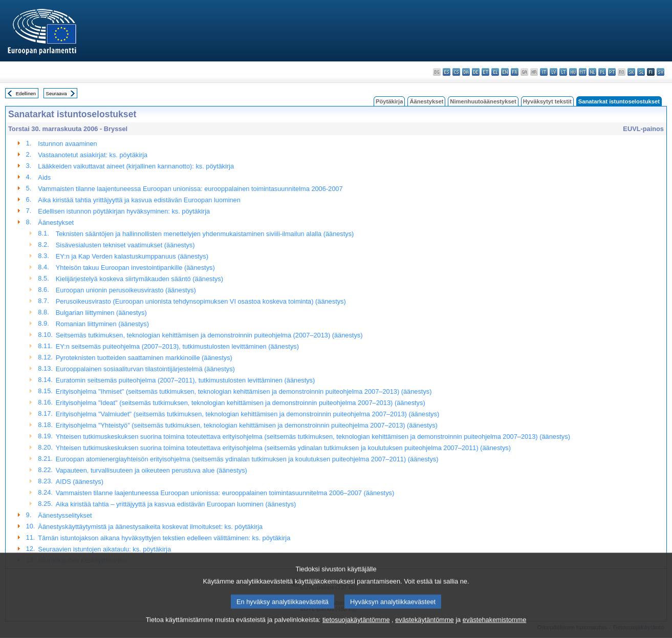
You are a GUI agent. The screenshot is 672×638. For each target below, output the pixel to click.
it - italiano (544, 72)
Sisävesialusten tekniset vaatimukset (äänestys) (125, 245)
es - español (447, 72)
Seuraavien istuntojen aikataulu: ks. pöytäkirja (104, 549)
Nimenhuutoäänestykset (483, 101)
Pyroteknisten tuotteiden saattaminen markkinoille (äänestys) (144, 358)
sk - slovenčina (631, 72)
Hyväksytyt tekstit (547, 101)
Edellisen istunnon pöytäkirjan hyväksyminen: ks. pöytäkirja (124, 211)
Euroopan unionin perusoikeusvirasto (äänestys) (126, 290)
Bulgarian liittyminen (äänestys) (101, 313)
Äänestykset (426, 101)
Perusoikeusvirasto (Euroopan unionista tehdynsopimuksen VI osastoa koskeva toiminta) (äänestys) (201, 301)
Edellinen (26, 93)
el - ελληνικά (495, 72)
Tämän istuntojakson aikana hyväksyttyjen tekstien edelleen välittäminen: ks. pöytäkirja (164, 538)
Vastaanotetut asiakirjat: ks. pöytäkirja (93, 155)
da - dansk (466, 72)
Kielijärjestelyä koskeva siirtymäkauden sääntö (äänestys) (139, 279)
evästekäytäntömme (425, 629)
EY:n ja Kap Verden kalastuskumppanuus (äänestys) (132, 256)
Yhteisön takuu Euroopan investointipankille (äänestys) (135, 268)
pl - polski (602, 72)
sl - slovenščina (641, 72)
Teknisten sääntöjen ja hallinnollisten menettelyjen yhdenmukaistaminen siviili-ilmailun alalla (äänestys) (205, 234)
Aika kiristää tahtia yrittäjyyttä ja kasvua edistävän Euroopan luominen (139, 200)
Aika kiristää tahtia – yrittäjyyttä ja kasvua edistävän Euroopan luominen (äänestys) (176, 504)
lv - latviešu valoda (554, 72)
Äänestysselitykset (65, 515)
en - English (505, 72)
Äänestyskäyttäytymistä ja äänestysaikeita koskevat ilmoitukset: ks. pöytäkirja (150, 527)
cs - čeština (456, 72)
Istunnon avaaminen (67, 144)
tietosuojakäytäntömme (356, 629)
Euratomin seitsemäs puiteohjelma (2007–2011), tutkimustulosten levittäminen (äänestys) (185, 380)
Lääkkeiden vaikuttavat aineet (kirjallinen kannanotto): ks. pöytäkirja (136, 166)
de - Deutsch (476, 72)
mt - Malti (583, 72)
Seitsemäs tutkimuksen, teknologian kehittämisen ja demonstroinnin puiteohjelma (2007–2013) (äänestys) (209, 335)
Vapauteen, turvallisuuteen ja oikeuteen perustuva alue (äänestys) (151, 470)
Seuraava (57, 93)
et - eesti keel (485, 72)
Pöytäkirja (389, 101)
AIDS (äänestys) (80, 482)
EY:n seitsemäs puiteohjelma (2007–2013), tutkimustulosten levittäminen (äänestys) (177, 346)
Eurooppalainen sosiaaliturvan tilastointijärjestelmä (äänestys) (145, 369)
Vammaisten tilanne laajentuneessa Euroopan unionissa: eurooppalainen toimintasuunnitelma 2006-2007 (190, 189)
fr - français (515, 72)
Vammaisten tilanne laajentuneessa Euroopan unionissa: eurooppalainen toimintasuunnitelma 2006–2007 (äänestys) (225, 493)
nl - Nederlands (592, 72)
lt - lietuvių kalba (563, 72)
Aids (44, 177)
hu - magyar (573, 72)
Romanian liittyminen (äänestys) (102, 324)
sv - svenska (660, 72)
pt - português (612, 72)
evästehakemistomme (494, 629)
